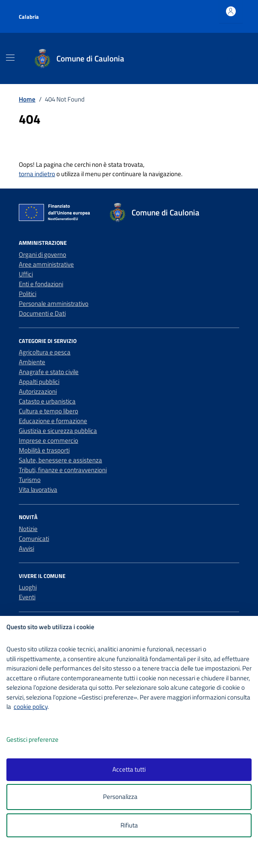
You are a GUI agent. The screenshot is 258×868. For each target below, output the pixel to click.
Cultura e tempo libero (48, 411)
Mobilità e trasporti (44, 450)
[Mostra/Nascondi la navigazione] (10, 58)
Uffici (26, 274)
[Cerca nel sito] (231, 58)
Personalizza (129, 797)
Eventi (27, 597)
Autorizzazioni (38, 391)
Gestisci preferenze (41, 740)
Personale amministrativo (54, 303)
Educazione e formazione (53, 421)
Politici (28, 294)
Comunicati (34, 539)
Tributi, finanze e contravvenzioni (63, 470)
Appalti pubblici (39, 382)
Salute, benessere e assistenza (60, 460)
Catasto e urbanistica (47, 401)
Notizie (28, 529)
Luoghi (28, 587)
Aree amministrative (46, 264)
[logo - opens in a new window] (132, 856)
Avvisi (26, 548)
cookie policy (31, 707)
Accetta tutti (129, 769)
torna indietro (37, 174)
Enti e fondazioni (41, 284)
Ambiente (32, 362)
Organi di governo (43, 254)
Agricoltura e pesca (45, 352)
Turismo (30, 480)
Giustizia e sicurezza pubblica (58, 431)
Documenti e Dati (42, 313)
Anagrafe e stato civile (49, 372)
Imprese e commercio (48, 440)
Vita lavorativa (38, 489)
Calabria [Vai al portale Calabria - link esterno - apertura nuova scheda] (29, 17)
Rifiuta (129, 825)
